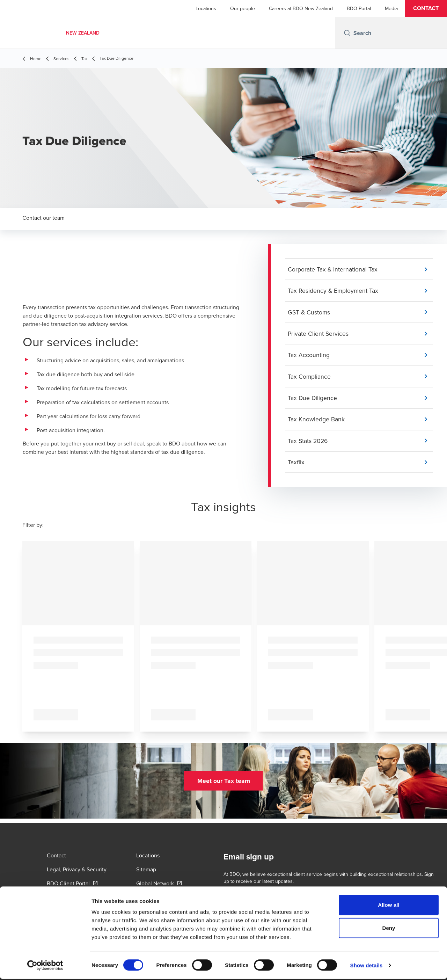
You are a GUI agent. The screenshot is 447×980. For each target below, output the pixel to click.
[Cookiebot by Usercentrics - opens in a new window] (45, 966)
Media (391, 8)
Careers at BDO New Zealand (301, 8)
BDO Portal (359, 8)
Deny (389, 929)
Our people (243, 8)
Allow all (389, 906)
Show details (367, 966)
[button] (426, 8)
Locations (206, 8)
